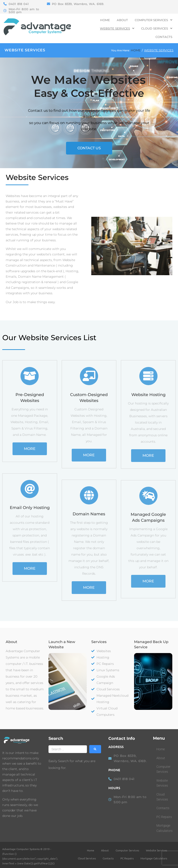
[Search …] (68, 749)
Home (136, 50)
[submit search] (95, 749)
